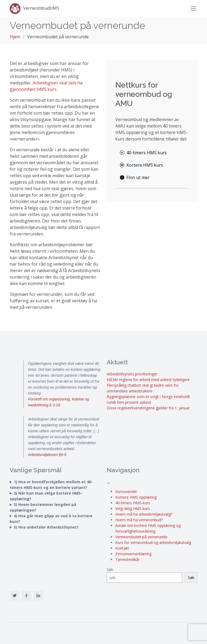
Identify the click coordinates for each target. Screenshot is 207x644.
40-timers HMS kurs (143, 153)
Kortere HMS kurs (142, 165)
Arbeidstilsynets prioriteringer (132, 374)
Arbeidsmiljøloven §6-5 (47, 455)
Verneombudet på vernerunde (141, 537)
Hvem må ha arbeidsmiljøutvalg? (144, 514)
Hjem (15, 37)
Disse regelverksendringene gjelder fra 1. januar (148, 408)
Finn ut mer (135, 177)
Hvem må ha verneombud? (139, 520)
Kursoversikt (126, 491)
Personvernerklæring (133, 554)
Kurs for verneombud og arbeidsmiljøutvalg (153, 542)
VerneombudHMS (34, 9)
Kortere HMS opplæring (136, 497)
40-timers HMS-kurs (133, 503)
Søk (110, 569)
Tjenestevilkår (127, 559)
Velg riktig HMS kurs (133, 508)
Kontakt (122, 548)
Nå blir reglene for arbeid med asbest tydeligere (148, 380)
